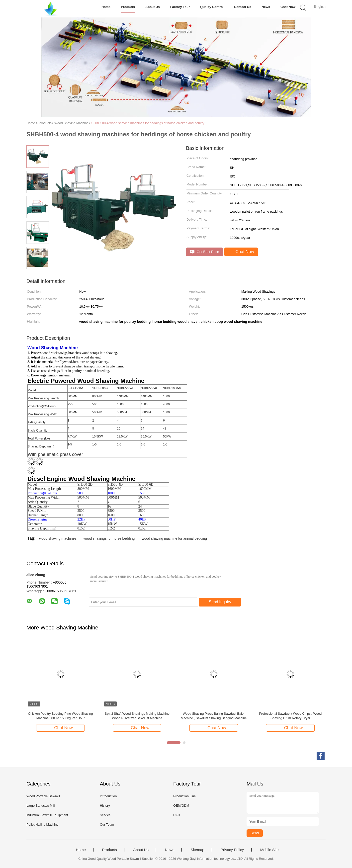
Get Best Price (205, 252)
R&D (177, 815)
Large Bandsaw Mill (41, 806)
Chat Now (288, 7)
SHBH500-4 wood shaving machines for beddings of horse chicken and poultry (148, 123)
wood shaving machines (58, 538)
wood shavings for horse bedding (109, 538)
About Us (153, 7)
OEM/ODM (181, 806)
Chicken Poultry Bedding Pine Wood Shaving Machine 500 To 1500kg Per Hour (61, 716)
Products (128, 7)
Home (106, 7)
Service (105, 815)
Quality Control (212, 7)
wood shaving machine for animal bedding (175, 538)
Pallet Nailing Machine (43, 825)
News (266, 7)
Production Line (184, 796)
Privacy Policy (232, 850)
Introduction (108, 796)
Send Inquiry (220, 602)
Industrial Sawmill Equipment (47, 815)
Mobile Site (269, 850)
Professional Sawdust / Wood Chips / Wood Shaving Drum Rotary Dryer (290, 716)
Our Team (107, 825)
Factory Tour (180, 7)
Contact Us (243, 7)
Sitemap (197, 850)
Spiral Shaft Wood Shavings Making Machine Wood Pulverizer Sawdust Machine (137, 716)
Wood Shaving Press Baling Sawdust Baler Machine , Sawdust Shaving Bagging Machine (214, 716)
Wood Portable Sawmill (43, 796)
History (105, 806)
